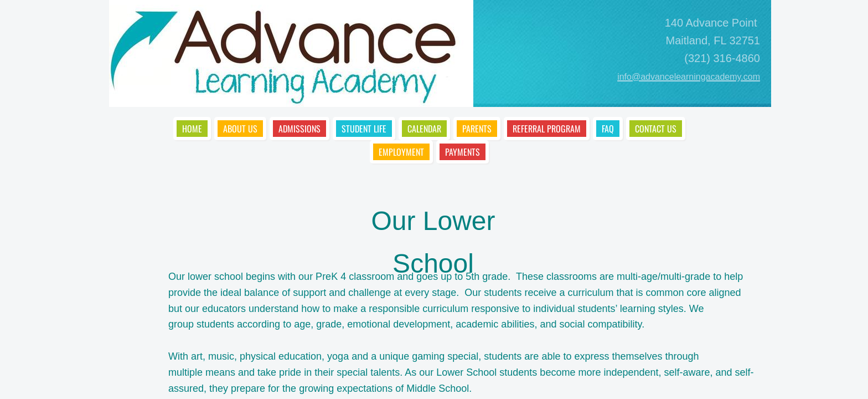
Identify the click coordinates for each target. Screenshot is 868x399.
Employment (401, 152)
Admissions (299, 129)
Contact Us (656, 129)
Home (192, 129)
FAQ (608, 129)
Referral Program (547, 129)
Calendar (424, 129)
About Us (240, 129)
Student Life (364, 129)
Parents (477, 129)
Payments (463, 152)
